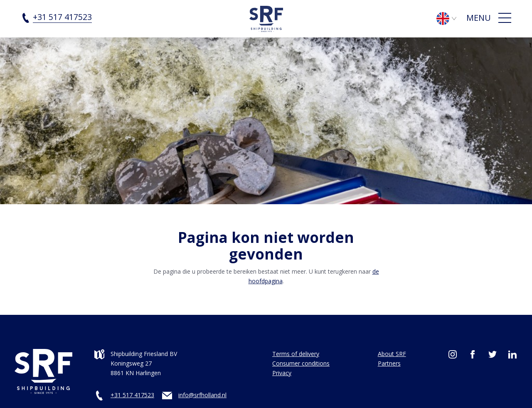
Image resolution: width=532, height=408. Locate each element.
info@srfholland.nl (202, 395)
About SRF (392, 354)
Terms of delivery (296, 354)
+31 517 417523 (132, 395)
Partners (389, 363)
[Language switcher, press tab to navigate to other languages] (451, 18)
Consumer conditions (301, 363)
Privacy (282, 373)
